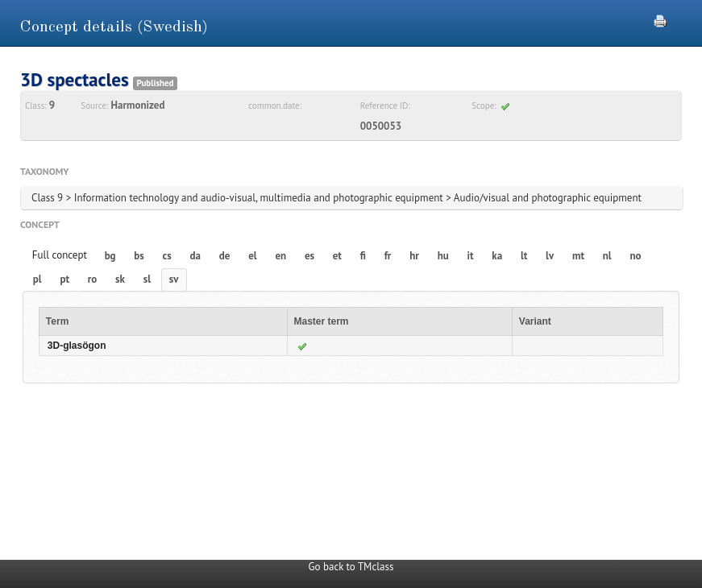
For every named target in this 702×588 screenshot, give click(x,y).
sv (174, 279)
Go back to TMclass (351, 567)
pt (64, 279)
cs (167, 256)
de (225, 256)
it (471, 256)
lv (550, 256)
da (195, 256)
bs (139, 256)
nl (607, 256)
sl (147, 279)
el (252, 256)
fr (388, 256)
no (635, 256)
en (280, 256)
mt (578, 256)
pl (37, 279)
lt (524, 256)
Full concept (60, 255)
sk (120, 279)
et (337, 256)
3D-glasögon (77, 346)
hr (414, 256)
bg (110, 256)
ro (93, 279)
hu (443, 256)
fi (363, 256)
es (309, 256)
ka (497, 256)
